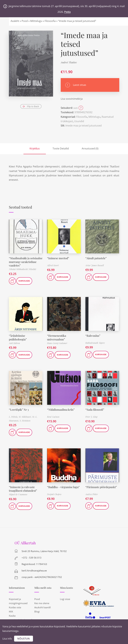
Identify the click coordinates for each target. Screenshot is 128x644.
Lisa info (7, 639)
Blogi (37, 611)
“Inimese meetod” (58, 258)
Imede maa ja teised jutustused (84, 126)
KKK (11, 611)
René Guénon (53, 417)
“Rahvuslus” (93, 336)
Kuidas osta (15, 607)
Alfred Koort (53, 265)
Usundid (79, 121)
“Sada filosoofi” (95, 410)
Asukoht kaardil (43, 607)
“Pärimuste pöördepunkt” (101, 487)
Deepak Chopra (54, 494)
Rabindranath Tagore (95, 343)
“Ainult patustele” (96, 258)
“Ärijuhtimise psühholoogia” (18, 337)
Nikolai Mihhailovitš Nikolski (22, 269)
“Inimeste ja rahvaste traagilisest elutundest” (23, 489)
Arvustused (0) (90, 148)
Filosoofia (50, 21)
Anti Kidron (14, 343)
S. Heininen (25, 421)
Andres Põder (92, 494)
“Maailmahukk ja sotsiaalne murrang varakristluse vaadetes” (26, 262)
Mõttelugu (36, 21)
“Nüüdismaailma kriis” (61, 410)
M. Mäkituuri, (25, 417)
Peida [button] (67, 12)
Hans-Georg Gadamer (57, 343)
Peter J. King (91, 417)
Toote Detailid (61, 148)
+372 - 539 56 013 (32, 558)
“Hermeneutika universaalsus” (57, 337)
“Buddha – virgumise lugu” (63, 487)
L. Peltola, (14, 417)
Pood (25, 21)
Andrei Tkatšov (69, 62)
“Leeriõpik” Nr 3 (19, 410)
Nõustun (24, 639)
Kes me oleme (42, 603)
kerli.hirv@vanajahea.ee (34, 571)
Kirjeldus (35, 148)
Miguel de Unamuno (18, 494)
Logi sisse (65, 599)
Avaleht (15, 21)
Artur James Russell (95, 265)
